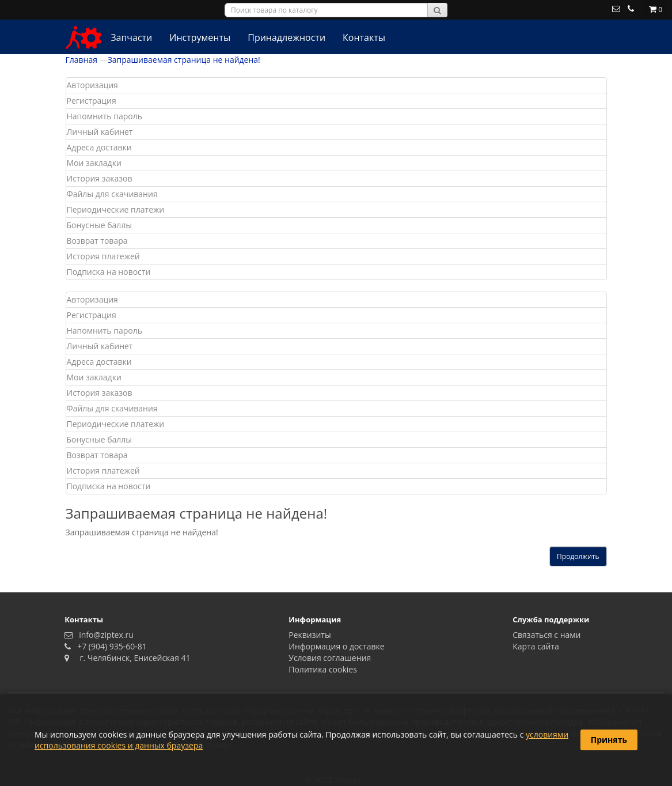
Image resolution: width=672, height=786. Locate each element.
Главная (82, 60)
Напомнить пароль (105, 116)
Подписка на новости (109, 272)
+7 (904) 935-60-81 (110, 646)
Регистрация (92, 101)
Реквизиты (310, 635)
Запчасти (131, 37)
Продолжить (578, 556)
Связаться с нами (546, 635)
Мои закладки (94, 163)
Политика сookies (323, 669)
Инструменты (200, 37)
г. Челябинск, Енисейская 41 (131, 658)
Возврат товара (97, 241)
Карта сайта (536, 646)
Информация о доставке (336, 646)
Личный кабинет (100, 132)
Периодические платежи (116, 209)
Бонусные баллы (100, 225)
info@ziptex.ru (104, 635)
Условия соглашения (330, 658)
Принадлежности (286, 37)
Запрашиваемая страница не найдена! (184, 60)
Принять (609, 740)
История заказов (100, 178)
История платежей (103, 256)
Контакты (364, 37)
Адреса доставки (99, 147)
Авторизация (92, 85)
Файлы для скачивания (112, 194)
